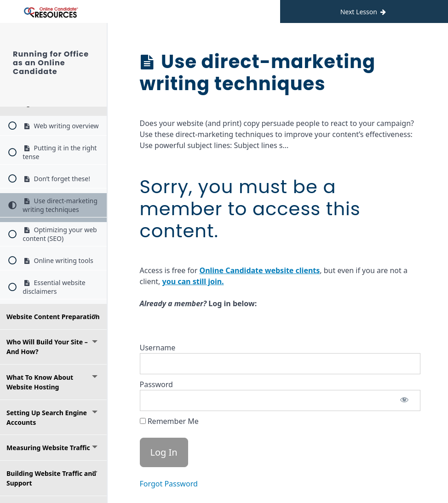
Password (156, 384)
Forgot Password (169, 484)
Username (158, 348)
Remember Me (169, 421)
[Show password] (404, 400)
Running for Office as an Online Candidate (57, 58)
